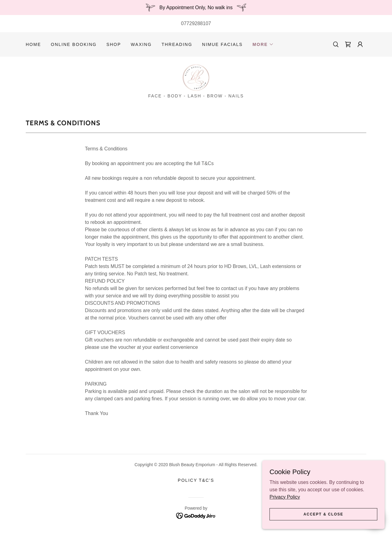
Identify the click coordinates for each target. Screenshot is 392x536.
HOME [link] (33, 44)
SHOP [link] (114, 44)
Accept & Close (323, 523)
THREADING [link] (177, 44)
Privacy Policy (285, 505)
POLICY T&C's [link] (196, 480)
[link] (348, 44)
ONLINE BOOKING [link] (74, 44)
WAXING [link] (141, 44)
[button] (263, 44)
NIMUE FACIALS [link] (222, 44)
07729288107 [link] (196, 23)
